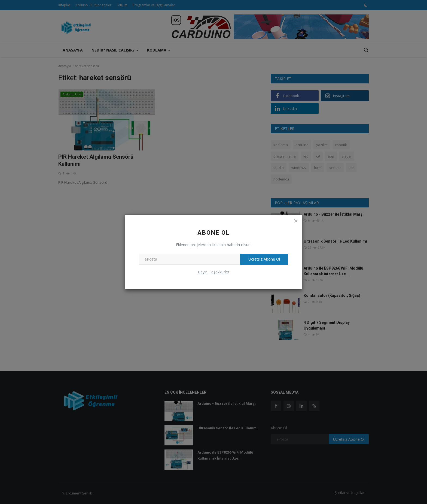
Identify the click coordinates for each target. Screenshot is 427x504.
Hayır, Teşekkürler (213, 272)
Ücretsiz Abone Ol (264, 259)
